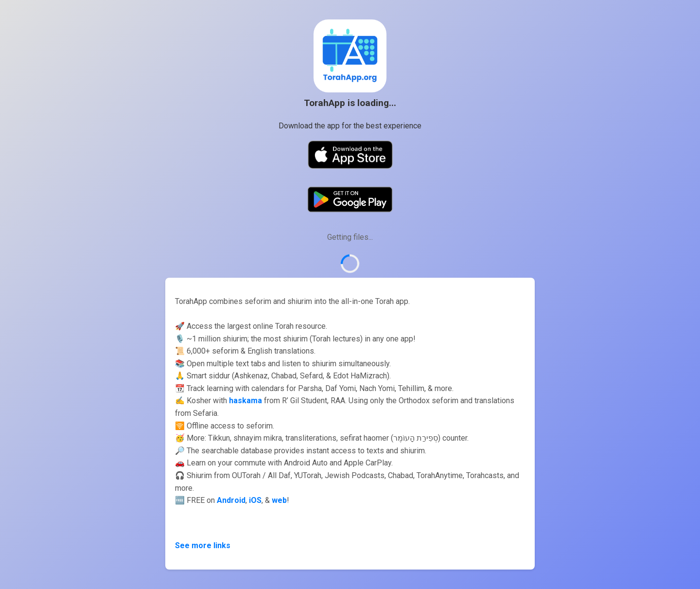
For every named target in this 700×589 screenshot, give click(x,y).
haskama (245, 401)
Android (231, 500)
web (279, 500)
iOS (255, 500)
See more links (203, 545)
